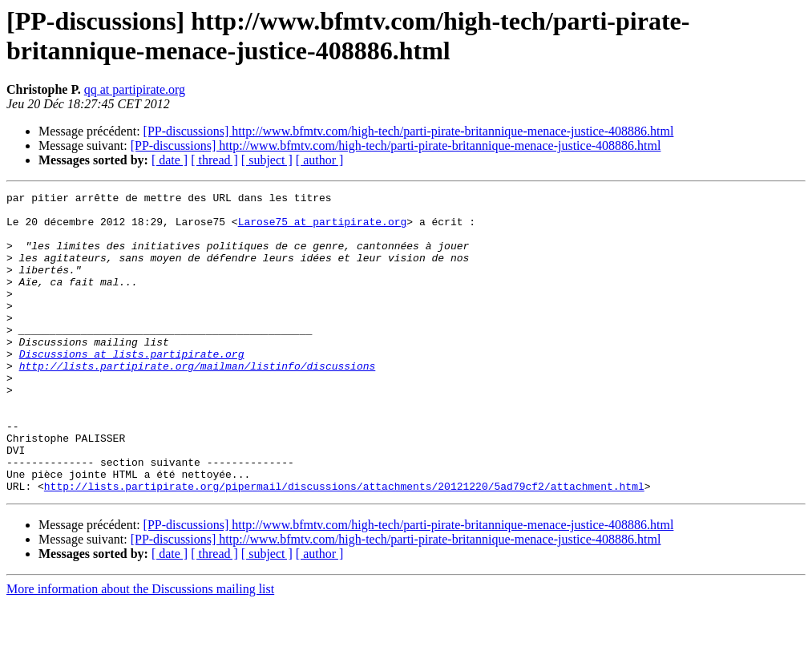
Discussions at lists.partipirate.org (132, 387)
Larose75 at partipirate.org (323, 228)
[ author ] (320, 160)
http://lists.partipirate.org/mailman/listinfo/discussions (198, 402)
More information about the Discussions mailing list (140, 649)
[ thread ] (214, 160)
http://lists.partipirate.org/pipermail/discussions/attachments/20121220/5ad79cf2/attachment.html (344, 546)
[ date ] (170, 160)
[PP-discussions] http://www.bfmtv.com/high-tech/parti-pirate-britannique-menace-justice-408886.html (409, 131)
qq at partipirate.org (135, 89)
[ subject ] (267, 160)
